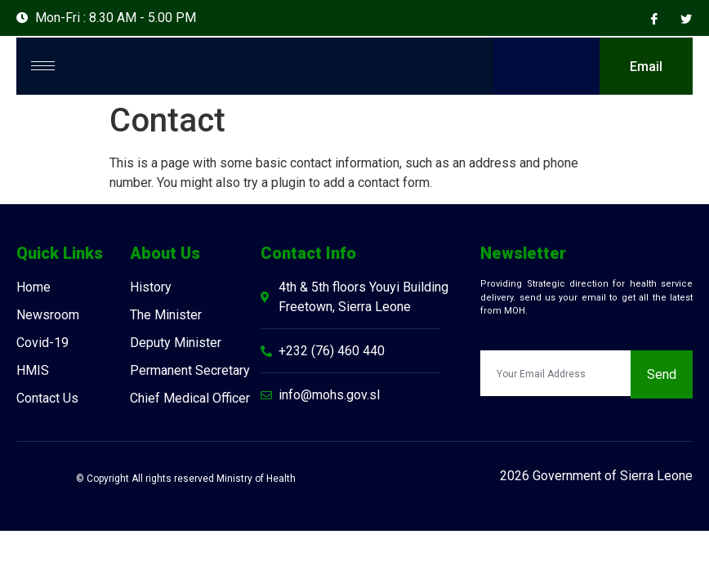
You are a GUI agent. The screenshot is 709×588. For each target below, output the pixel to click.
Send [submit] (662, 377)
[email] (555, 376)
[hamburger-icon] (43, 67)
